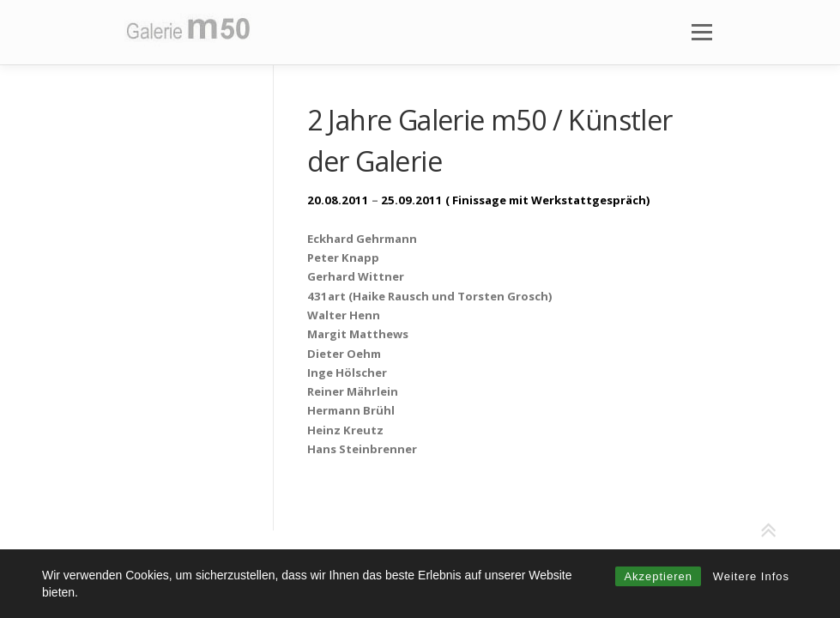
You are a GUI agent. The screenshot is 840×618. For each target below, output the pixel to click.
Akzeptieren (658, 576)
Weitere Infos (751, 576)
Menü (701, 32)
